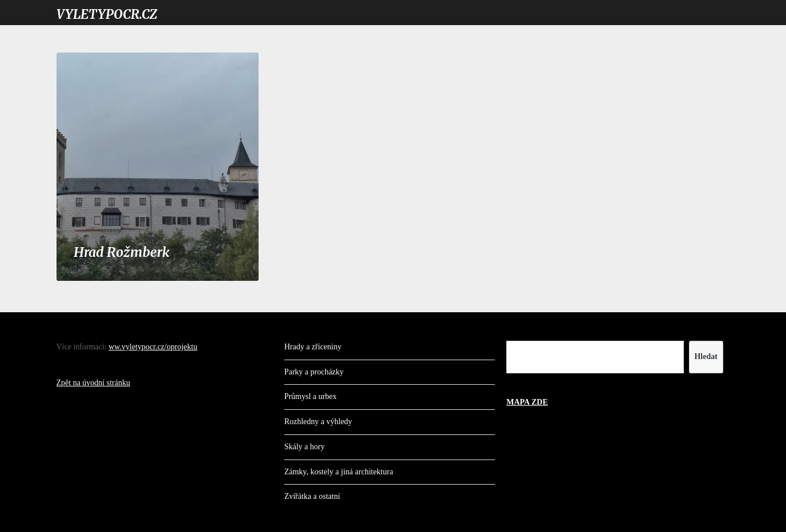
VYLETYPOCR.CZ (107, 14)
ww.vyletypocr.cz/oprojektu (153, 347)
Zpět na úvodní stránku (93, 383)
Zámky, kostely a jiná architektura (339, 472)
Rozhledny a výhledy (318, 422)
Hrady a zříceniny (313, 347)
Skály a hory (305, 447)
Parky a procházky (314, 372)
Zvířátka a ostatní (312, 496)
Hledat (706, 356)
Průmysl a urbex (311, 396)
